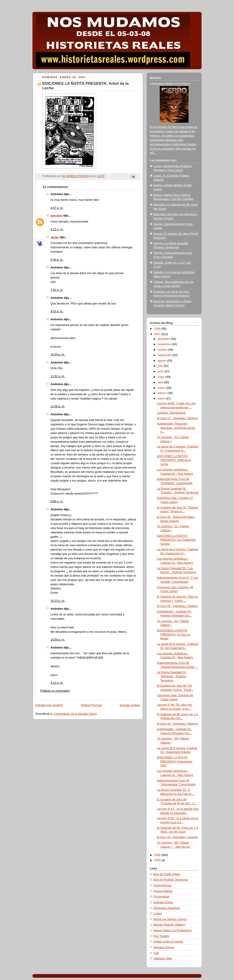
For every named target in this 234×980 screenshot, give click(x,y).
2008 (158, 329)
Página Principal (91, 705)
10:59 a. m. (58, 640)
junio (161, 371)
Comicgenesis (162, 885)
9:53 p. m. (57, 311)
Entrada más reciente (49, 705)
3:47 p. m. (57, 208)
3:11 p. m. (57, 683)
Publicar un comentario (55, 691)
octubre (163, 350)
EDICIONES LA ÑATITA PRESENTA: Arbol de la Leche (174, 460)
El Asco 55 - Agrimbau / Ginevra (177, 606)
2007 (158, 334)
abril (161, 382)
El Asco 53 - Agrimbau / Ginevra (177, 837)
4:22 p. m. (57, 229)
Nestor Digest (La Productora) (173, 930)
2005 (158, 860)
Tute (156, 953)
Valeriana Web (163, 959)
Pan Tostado (161, 936)
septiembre (165, 355)
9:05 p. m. (57, 501)
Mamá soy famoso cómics (170, 919)
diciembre (164, 339)
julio (161, 366)
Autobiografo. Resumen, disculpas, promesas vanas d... (176, 428)
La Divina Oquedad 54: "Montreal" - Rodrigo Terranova (172, 676)
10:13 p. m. (58, 601)
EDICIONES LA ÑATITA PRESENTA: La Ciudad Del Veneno (176, 540)
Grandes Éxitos (163, 902)
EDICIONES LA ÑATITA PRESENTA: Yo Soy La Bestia (174, 634)
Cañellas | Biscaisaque (172, 413)
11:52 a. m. (58, 376)
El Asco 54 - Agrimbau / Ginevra (177, 724)
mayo (162, 377)
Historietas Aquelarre (167, 908)
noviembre (165, 344)
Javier (55, 237)
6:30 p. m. (57, 260)
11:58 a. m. (58, 406)
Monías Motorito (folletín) (169, 925)
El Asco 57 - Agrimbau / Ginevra (177, 418)
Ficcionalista (161, 897)
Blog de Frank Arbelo (167, 874)
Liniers (158, 914)
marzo (162, 388)
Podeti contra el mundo (168, 942)
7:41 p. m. (57, 290)
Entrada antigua (130, 705)
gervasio (56, 216)
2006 (158, 855)
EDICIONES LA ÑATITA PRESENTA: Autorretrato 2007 (175, 761)
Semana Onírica (164, 947)
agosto (162, 361)
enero (162, 399)
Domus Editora (163, 891)
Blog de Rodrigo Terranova (170, 880)
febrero (163, 393)
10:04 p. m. (58, 355)
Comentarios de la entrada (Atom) (75, 714)
